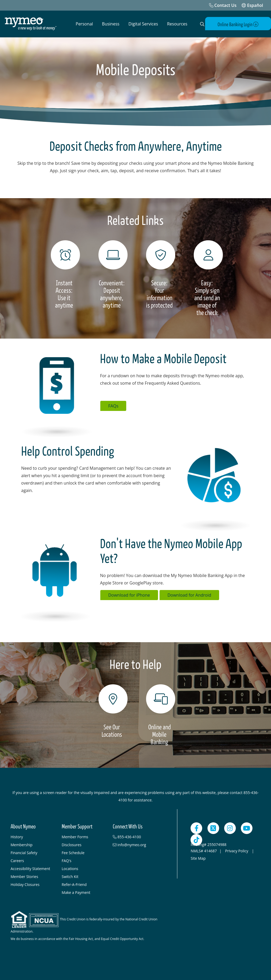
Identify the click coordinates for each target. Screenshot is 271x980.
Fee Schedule (73, 852)
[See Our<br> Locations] (112, 711)
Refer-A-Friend (74, 884)
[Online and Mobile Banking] (159, 715)
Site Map (198, 858)
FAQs (113, 406)
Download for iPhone (129, 595)
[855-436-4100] (136, 837)
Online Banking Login (240, 24)
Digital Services (143, 24)
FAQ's (67, 860)
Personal (84, 24)
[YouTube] (247, 828)
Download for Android (189, 595)
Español (252, 5)
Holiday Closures (25, 884)
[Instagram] (230, 828)
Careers (17, 860)
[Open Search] (201, 24)
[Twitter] (213, 828)
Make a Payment (76, 892)
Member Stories (24, 876)
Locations (70, 868)
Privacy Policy (237, 851)
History (17, 837)
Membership (22, 844)
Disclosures (72, 844)
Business (111, 24)
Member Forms (75, 837)
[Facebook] (196, 828)
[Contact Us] (223, 5)
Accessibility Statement (30, 868)
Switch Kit (70, 876)
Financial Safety (24, 852)
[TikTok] (196, 840)
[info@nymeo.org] (136, 845)
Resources (177, 24)
